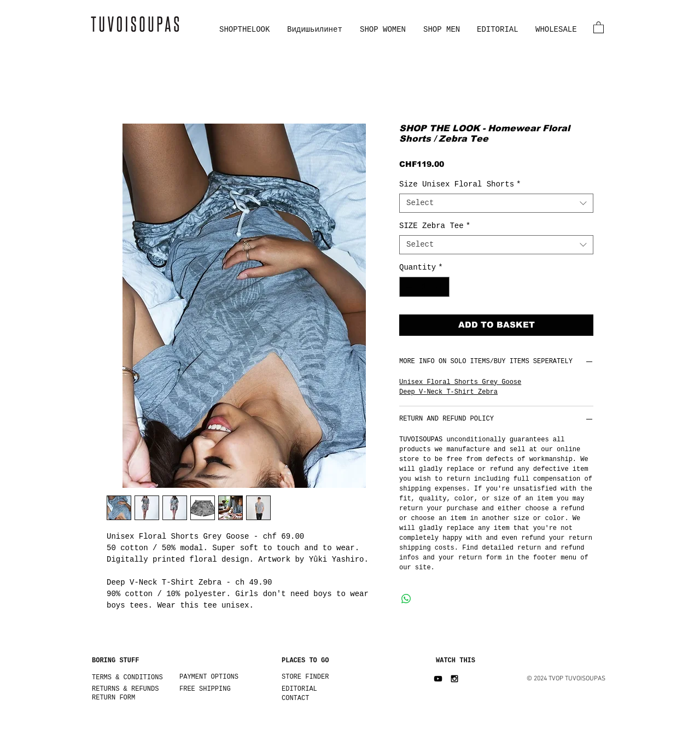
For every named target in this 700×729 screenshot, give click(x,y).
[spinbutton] (424, 287)
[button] (599, 27)
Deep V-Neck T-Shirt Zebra (448, 392)
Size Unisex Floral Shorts (460, 184)
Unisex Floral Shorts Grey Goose (460, 382)
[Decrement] (408, 287)
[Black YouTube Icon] (438, 679)
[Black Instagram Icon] (454, 679)
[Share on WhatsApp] (406, 599)
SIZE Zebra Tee (435, 226)
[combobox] (496, 203)
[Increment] (441, 287)
